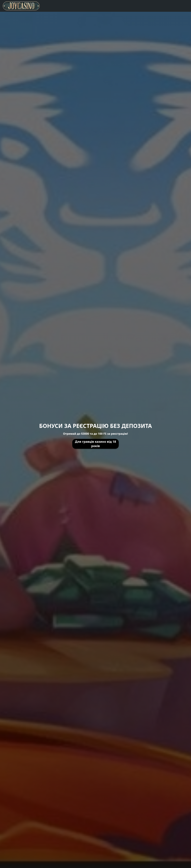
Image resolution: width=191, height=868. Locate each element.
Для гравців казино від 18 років (95, 444)
